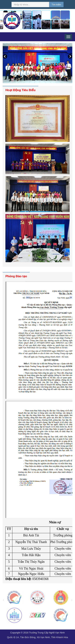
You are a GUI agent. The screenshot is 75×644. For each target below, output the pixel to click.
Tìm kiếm (56, 5)
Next (70, 57)
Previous (5, 57)
